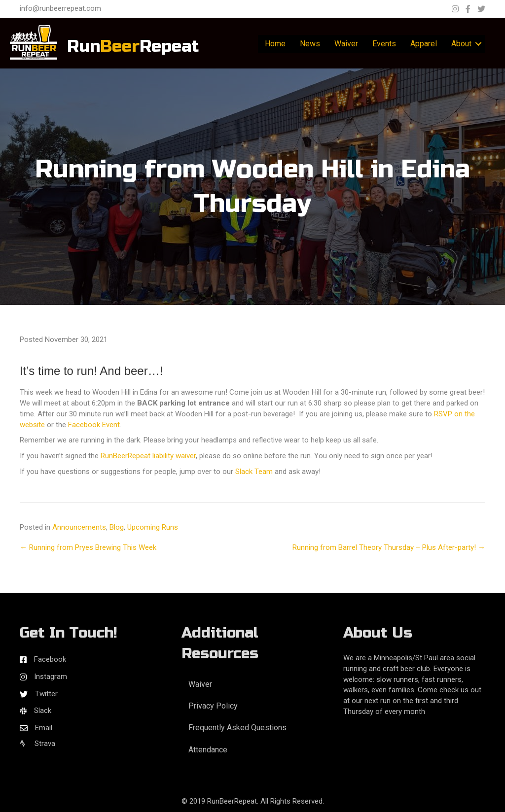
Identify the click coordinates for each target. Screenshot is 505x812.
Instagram (51, 677)
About (461, 44)
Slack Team (254, 472)
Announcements (79, 527)
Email (44, 728)
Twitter (46, 694)
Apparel (424, 44)
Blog (117, 527)
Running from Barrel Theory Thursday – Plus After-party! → (389, 547)
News (310, 44)
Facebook (50, 659)
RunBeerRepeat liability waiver (148, 456)
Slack (43, 710)
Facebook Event (94, 425)
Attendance (208, 750)
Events (384, 44)
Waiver (346, 44)
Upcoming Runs (153, 527)
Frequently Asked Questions (237, 727)
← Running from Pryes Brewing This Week (88, 547)
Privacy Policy (213, 706)
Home (275, 44)
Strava (37, 744)
